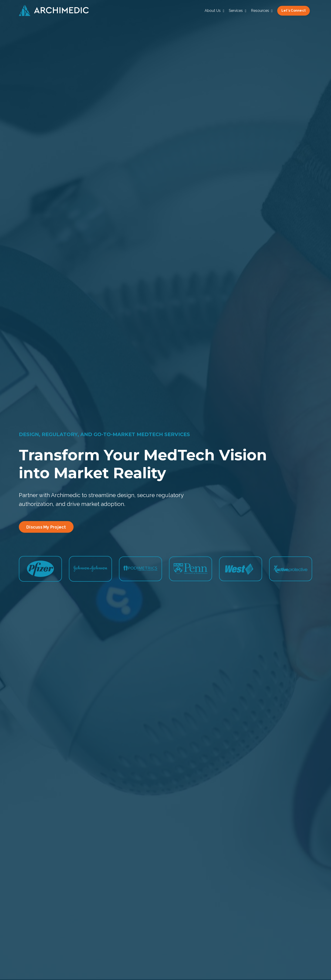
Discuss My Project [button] (46, 527)
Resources (261, 11)
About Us (213, 11)
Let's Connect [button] (293, 11)
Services (237, 11)
